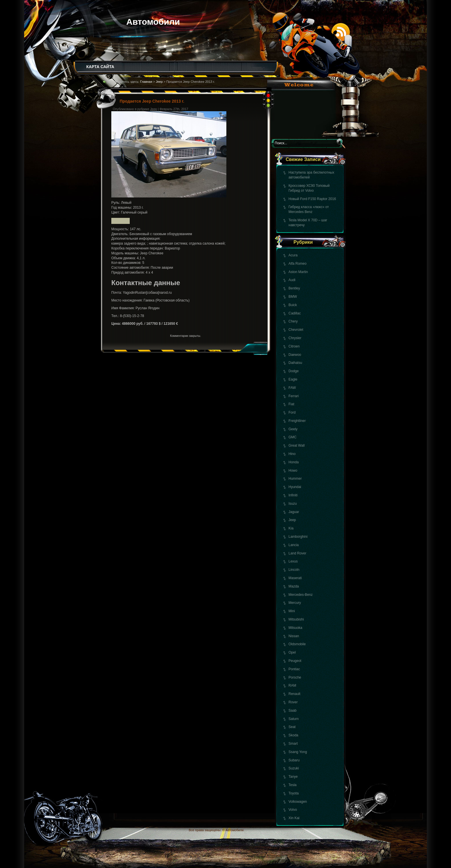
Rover (293, 702)
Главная (146, 82)
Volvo (293, 810)
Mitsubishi (296, 619)
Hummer (295, 479)
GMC (293, 437)
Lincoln (294, 570)
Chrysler (295, 338)
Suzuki (294, 768)
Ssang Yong (298, 752)
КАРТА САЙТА (100, 67)
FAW (292, 388)
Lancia (294, 545)
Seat (292, 727)
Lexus (293, 561)
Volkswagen (298, 802)
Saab (293, 710)
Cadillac (295, 313)
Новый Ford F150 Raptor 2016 (312, 199)
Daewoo (295, 355)
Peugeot (295, 661)
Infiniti (293, 495)
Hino (292, 454)
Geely (293, 429)
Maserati (295, 578)
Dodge (294, 371)
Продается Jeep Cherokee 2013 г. (152, 101)
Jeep (292, 520)
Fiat (291, 404)
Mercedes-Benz (301, 595)
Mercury (295, 603)
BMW (293, 297)
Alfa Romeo (298, 264)
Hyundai (295, 487)
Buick (293, 305)
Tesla (293, 785)
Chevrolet (296, 330)
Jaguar (294, 512)
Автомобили (153, 22)
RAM (292, 685)
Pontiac (294, 669)
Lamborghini (298, 537)
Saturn (294, 719)
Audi (292, 280)
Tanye (293, 777)
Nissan (294, 636)
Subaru (294, 760)
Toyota (294, 793)
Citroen (294, 346)
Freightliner (297, 421)
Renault (294, 694)
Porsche (295, 677)
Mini (292, 611)
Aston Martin (298, 272)
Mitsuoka (295, 628)
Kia (291, 528)
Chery (293, 321)
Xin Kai (294, 818)
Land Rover (297, 553)
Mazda (294, 586)
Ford (292, 412)
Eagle (293, 379)
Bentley (294, 288)
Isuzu (293, 504)
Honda (294, 462)
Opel (292, 652)
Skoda (293, 735)
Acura (293, 255)
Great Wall (297, 445)
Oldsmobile (297, 644)
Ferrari (294, 396)
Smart (293, 744)
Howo (293, 471)
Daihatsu (295, 363)
